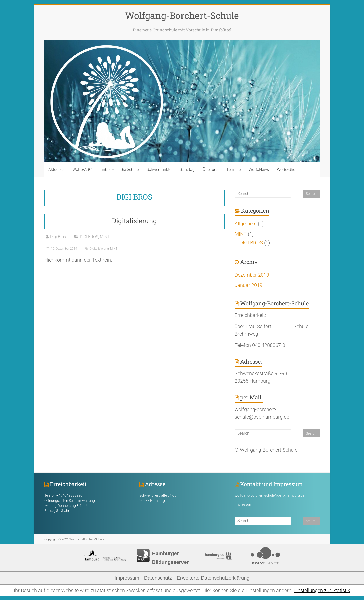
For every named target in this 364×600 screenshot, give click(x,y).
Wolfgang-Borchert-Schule (182, 15)
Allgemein (246, 224)
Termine (233, 170)
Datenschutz (158, 578)
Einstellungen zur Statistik (322, 590)
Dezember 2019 (252, 275)
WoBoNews (259, 170)
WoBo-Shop (287, 170)
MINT (105, 237)
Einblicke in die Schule (119, 170)
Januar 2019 (248, 285)
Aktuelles (56, 170)
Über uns (210, 170)
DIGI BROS (89, 237)
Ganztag (187, 170)
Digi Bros (58, 237)
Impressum (243, 504)
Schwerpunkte (159, 170)
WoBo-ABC (82, 170)
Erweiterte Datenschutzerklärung (213, 578)
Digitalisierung (134, 221)
